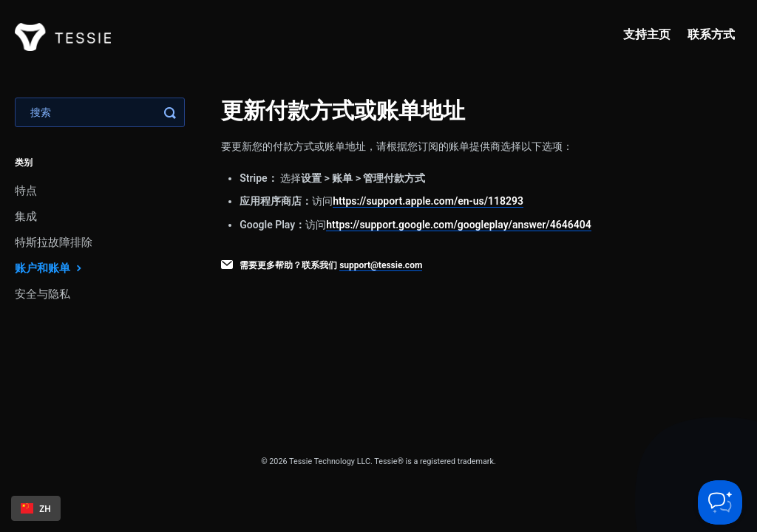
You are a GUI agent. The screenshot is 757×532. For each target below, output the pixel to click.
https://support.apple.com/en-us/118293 (428, 201)
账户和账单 (50, 268)
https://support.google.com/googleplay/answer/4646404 (458, 225)
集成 (26, 216)
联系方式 (711, 34)
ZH (36, 508)
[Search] (100, 112)
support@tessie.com (381, 265)
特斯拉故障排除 (54, 242)
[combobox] (36, 508)
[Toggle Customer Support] (720, 502)
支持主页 (647, 34)
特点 (26, 191)
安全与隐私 (43, 294)
